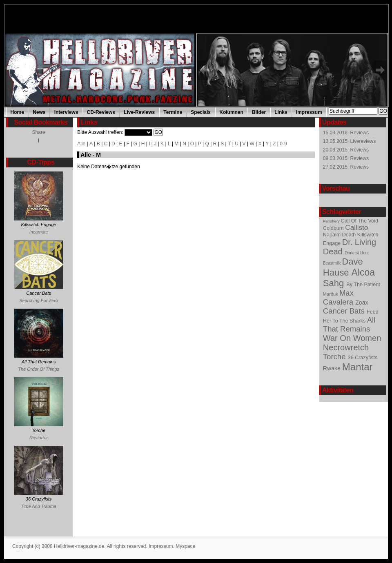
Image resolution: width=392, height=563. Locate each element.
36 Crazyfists (363, 358)
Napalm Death (340, 235)
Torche (335, 357)
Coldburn (334, 228)
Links (281, 112)
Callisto (356, 228)
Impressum (309, 112)
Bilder (259, 112)
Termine (173, 112)
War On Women (352, 338)
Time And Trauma (39, 506)
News (39, 112)
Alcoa (363, 272)
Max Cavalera (339, 297)
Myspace (185, 546)
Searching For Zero (39, 300)
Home (17, 112)
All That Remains (349, 324)
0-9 (283, 144)
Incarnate (39, 232)
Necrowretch (346, 347)
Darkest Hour (357, 253)
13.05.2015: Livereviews (349, 141)
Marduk (331, 294)
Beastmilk (333, 263)
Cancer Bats (345, 311)
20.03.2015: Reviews (346, 150)
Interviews (66, 112)
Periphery (332, 221)
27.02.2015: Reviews (346, 167)
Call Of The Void (360, 221)
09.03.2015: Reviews (346, 158)
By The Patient (363, 285)
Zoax (362, 303)
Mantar (357, 367)
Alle (81, 144)
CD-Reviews (101, 112)
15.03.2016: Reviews (346, 133)
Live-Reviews (139, 112)
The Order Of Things (39, 369)
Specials (201, 112)
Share (39, 132)
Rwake (333, 368)
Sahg (335, 283)
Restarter (39, 438)
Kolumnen (231, 112)
